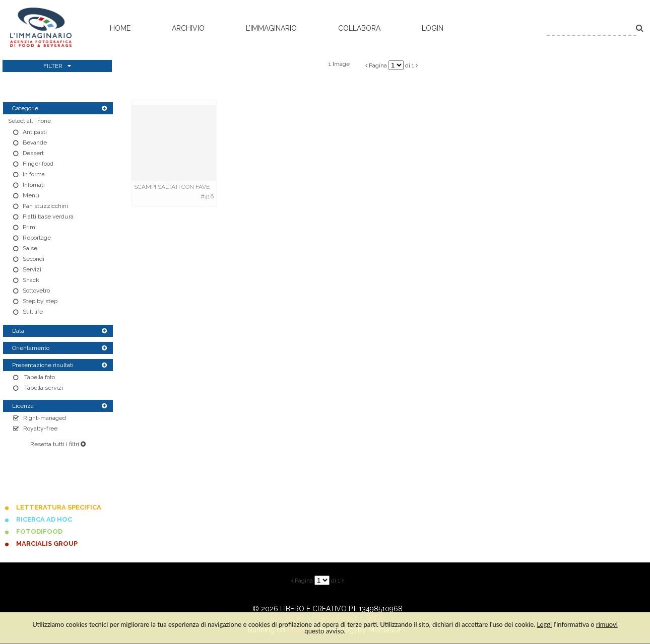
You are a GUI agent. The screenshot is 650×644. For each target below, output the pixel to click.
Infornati (34, 185)
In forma (34, 174)
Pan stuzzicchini (45, 206)
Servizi (32, 269)
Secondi (34, 259)
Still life (33, 312)
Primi (30, 227)
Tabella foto (39, 377)
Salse (30, 248)
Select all (20, 121)
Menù (31, 195)
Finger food (38, 164)
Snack (31, 280)
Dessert (33, 153)
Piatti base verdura (48, 217)
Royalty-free (40, 428)
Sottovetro (36, 291)
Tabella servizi (43, 388)
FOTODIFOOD (39, 531)
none (44, 121)
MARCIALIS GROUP (47, 544)
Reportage (37, 238)
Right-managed (45, 418)
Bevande (35, 142)
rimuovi (607, 624)
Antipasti (35, 132)
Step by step (40, 301)
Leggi (544, 624)
